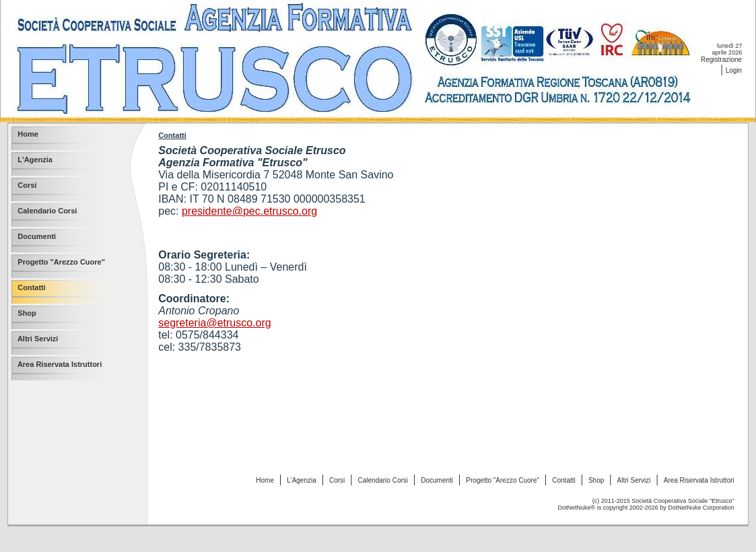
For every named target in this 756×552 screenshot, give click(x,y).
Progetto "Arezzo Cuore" (503, 480)
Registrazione (721, 60)
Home (265, 480)
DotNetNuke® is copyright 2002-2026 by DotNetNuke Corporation (646, 508)
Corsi (337, 480)
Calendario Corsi (383, 480)
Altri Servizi (634, 480)
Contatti (563, 480)
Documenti (437, 480)
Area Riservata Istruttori (699, 480)
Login (734, 70)
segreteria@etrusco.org (214, 323)
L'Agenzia (302, 480)
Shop (596, 480)
